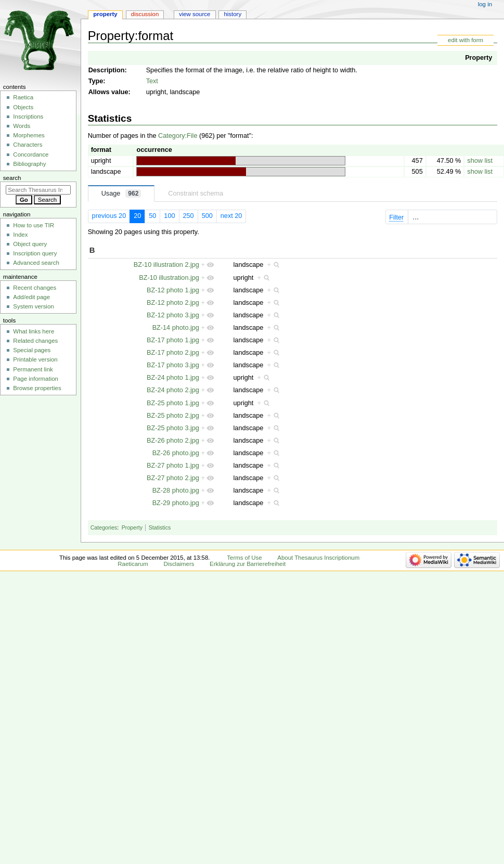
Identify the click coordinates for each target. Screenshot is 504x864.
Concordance (31, 154)
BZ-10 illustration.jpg (169, 278)
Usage (121, 194)
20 (137, 216)
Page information (36, 379)
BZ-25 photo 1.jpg (173, 403)
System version (33, 306)
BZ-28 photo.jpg (176, 491)
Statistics (160, 527)
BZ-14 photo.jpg (176, 328)
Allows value (108, 92)
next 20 (231, 216)
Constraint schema (196, 194)
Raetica (23, 97)
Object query (30, 244)
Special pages (32, 350)
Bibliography (29, 164)
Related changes (35, 341)
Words (22, 126)
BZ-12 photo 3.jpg (173, 315)
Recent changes (35, 288)
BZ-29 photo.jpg (176, 503)
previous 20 (109, 216)
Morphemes (29, 135)
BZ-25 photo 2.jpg (173, 416)
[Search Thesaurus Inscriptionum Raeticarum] (38, 190)
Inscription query (35, 253)
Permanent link (33, 369)
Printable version (35, 359)
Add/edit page (31, 297)
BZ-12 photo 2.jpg (173, 303)
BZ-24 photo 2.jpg (173, 390)
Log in (485, 4)
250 (189, 216)
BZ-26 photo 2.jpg (173, 441)
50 (152, 216)
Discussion (145, 14)
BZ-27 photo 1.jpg (173, 466)
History (232, 14)
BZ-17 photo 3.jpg (173, 365)
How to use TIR (34, 225)
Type (96, 81)
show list (480, 161)
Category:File (178, 136)
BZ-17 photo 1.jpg (173, 340)
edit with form (466, 40)
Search (12, 178)
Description (107, 70)
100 (169, 216)
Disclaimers (179, 564)
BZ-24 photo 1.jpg (173, 378)
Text (152, 81)
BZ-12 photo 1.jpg (173, 290)
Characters (28, 145)
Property (479, 58)
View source (195, 14)
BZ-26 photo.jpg (176, 453)
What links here (34, 331)
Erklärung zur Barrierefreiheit (248, 564)
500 (207, 216)
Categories (104, 527)
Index (20, 235)
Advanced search (36, 263)
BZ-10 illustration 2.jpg (166, 265)
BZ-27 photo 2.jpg (173, 478)
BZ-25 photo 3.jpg (173, 428)
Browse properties (37, 388)
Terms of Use (244, 558)
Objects (23, 107)
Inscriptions (28, 117)
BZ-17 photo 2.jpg (173, 353)
